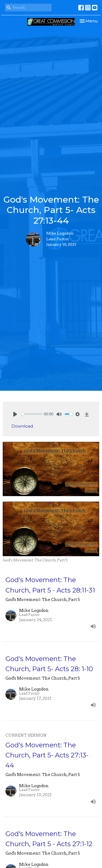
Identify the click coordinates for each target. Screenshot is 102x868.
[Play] (15, 414)
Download (22, 426)
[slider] (32, 414)
